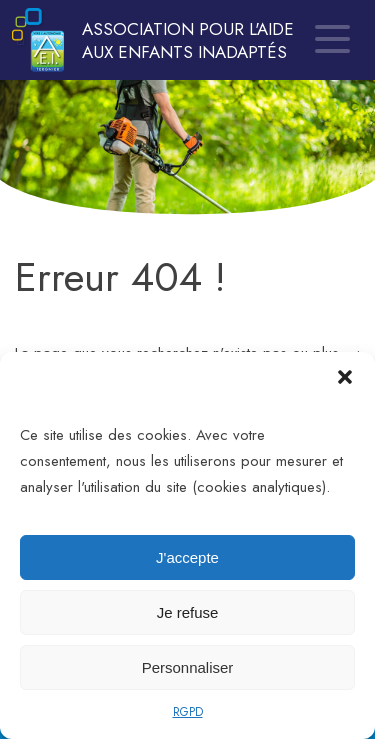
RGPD (188, 712)
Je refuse (188, 612)
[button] (345, 377)
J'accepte (187, 557)
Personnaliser (188, 667)
